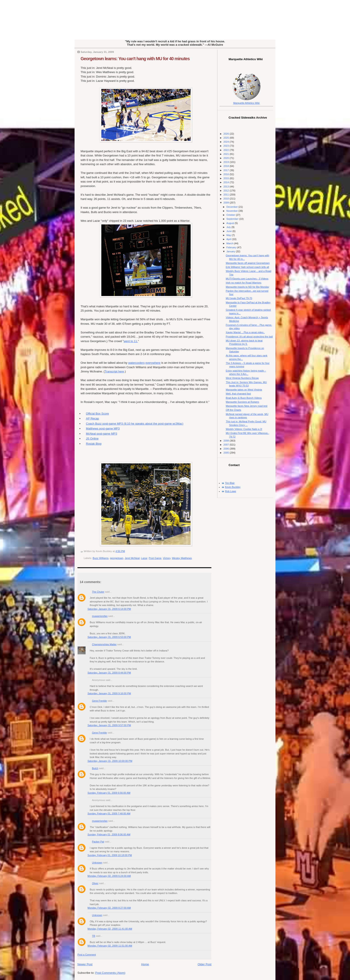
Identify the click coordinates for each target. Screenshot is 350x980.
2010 (227, 199)
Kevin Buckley (233, 487)
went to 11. (131, 341)
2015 (227, 178)
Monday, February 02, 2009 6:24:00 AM (109, 876)
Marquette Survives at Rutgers (243, 402)
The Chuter (98, 592)
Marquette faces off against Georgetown (248, 263)
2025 (227, 138)
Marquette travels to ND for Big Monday (248, 287)
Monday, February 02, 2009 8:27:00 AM (109, 908)
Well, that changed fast (238, 394)
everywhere (153, 363)
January (231, 251)
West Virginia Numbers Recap (242, 378)
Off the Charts (234, 410)
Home (145, 964)
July (229, 227)
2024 (227, 142)
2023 (227, 146)
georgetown (117, 558)
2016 (227, 174)
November (232, 211)
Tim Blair (230, 483)
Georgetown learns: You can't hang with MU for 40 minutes (135, 59)
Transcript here (114, 371)
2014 (227, 182)
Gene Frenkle (99, 701)
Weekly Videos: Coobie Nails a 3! (244, 429)
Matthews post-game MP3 (103, 428)
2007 (227, 445)
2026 (227, 134)
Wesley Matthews (182, 558)
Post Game (155, 558)
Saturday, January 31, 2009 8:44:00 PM (109, 673)
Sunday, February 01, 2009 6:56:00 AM (109, 793)
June (229, 231)
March (230, 243)
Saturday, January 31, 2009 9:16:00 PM (109, 693)
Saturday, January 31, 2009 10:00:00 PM (110, 761)
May (229, 235)
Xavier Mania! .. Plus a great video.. (245, 332)
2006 (227, 449)
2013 (227, 187)
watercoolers (136, 363)
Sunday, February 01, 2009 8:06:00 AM (109, 834)
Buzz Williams (101, 558)
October (231, 215)
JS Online (92, 439)
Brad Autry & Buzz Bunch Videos (244, 398)
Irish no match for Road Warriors (244, 283)
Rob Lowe (231, 491)
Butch (95, 768)
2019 (227, 162)
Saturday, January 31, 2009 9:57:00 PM (109, 725)
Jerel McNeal (132, 558)
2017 (227, 170)
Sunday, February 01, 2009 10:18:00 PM (110, 855)
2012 (227, 191)
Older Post (205, 964)
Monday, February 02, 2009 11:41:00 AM (110, 929)
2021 (227, 154)
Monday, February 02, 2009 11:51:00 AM (110, 946)
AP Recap (92, 418)
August (230, 223)
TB (94, 936)
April (229, 239)
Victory (167, 558)
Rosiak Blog (94, 444)
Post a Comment (87, 955)
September (233, 219)
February (232, 247)
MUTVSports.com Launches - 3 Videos (247, 279)
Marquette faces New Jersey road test (247, 406)
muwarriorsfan (100, 616)
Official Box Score (97, 414)
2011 (227, 195)
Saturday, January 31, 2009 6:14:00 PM (109, 609)
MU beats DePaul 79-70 (239, 298)
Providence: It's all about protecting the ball (249, 337)
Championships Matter (104, 644)
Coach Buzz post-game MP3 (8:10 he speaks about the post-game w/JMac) (135, 424)
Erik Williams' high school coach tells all (248, 267)
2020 (227, 158)
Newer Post (85, 964)
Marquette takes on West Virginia (244, 390)
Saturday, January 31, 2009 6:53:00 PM (109, 637)
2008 (227, 441)
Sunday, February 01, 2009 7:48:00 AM (109, 814)
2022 (227, 150)
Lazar (144, 558)
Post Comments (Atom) (110, 973)
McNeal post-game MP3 (101, 434)
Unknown (97, 863)
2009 (227, 203)
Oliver (95, 883)
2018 (227, 166)
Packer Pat (98, 842)
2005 (227, 453)
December (232, 207)
